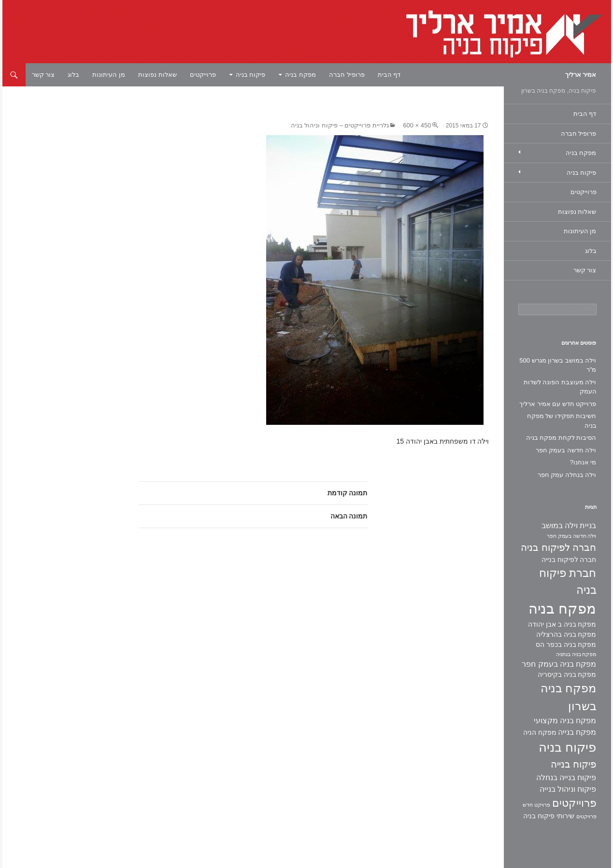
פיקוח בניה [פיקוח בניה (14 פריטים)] (567, 747)
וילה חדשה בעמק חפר (566, 450)
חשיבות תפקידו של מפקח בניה (562, 421)
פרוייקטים (203, 75)
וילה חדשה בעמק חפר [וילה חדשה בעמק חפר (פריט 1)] (572, 536)
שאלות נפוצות (157, 75)
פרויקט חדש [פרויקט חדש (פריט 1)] (536, 805)
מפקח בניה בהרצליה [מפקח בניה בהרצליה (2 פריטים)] (566, 634)
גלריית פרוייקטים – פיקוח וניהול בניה (340, 125)
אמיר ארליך (581, 75)
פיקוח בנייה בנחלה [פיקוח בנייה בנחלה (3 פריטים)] (566, 777)
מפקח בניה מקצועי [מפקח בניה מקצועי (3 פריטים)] (565, 721)
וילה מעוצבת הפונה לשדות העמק (560, 387)
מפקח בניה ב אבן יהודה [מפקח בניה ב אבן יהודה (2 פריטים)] (562, 624)
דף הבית (389, 75)
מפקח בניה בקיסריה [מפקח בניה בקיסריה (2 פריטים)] (567, 674)
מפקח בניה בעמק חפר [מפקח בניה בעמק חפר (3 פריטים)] (559, 664)
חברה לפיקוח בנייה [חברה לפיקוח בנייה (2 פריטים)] (569, 560)
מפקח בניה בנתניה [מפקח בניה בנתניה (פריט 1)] (576, 654)
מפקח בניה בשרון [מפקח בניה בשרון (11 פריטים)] (569, 697)
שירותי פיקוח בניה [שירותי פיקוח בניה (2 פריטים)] (549, 816)
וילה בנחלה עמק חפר (567, 475)
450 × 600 (417, 125)
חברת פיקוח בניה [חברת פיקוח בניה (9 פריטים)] (568, 581)
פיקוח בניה (251, 75)
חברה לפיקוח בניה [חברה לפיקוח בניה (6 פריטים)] (558, 547)
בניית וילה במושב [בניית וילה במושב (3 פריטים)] (569, 525)
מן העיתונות (109, 75)
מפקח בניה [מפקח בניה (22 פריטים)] (562, 609)
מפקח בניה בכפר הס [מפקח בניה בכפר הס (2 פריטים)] (566, 644)
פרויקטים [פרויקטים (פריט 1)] (586, 816)
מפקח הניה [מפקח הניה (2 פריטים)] (540, 732)
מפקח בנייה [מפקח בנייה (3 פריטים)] (577, 732)
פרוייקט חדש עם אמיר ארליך (558, 404)
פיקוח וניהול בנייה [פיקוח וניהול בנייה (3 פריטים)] (568, 789)
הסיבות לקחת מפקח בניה (561, 438)
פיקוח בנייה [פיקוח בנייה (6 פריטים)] (574, 764)
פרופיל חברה (347, 75)
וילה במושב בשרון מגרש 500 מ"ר (558, 365)
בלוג (73, 75)
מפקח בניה (300, 75)
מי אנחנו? (583, 462)
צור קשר (43, 75)
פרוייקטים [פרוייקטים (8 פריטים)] (574, 803)
